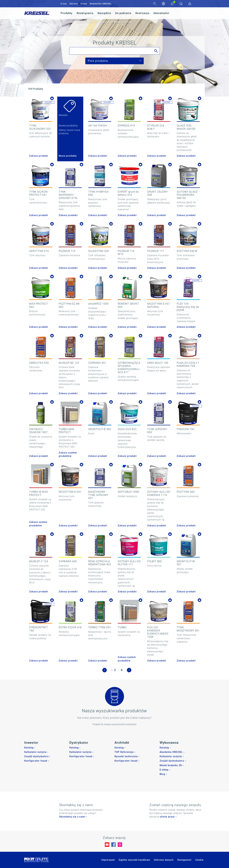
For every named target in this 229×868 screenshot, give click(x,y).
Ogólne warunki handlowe (134, 860)
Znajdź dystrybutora (36, 756)
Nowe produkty (68, 156)
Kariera (74, 4)
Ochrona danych (164, 860)
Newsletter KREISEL (101, 4)
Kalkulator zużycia (35, 752)
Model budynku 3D (171, 765)
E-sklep (164, 770)
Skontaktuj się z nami (72, 817)
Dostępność (184, 860)
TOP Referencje (124, 752)
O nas (64, 4)
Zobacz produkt (39, 156)
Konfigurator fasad (36, 761)
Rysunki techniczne (126, 756)
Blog (162, 774)
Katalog (29, 748)
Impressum (108, 860)
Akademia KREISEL (171, 752)
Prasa (84, 4)
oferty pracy (167, 817)
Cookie (199, 860)
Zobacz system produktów (68, 454)
